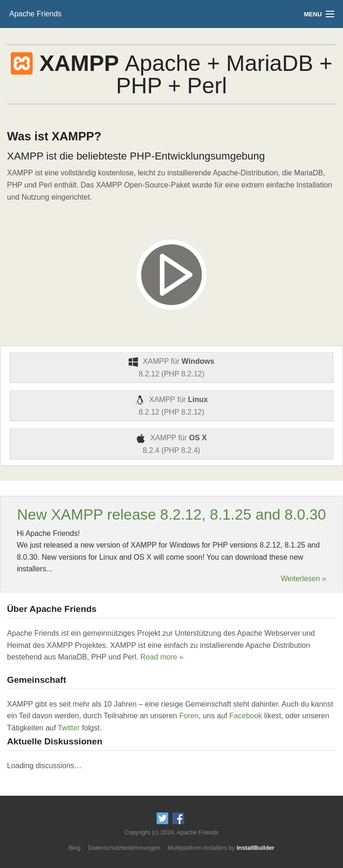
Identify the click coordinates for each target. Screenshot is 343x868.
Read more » (162, 657)
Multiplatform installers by (221, 848)
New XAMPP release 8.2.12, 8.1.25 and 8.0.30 (172, 514)
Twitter (69, 728)
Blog (75, 848)
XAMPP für (171, 368)
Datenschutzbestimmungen (124, 848)
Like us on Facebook (178, 818)
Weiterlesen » (303, 579)
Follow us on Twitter (162, 818)
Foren (189, 716)
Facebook (246, 716)
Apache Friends (35, 14)
